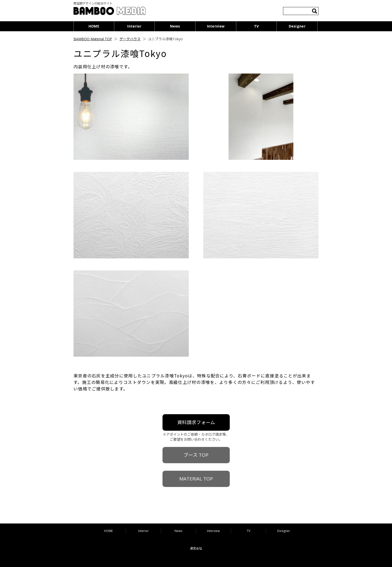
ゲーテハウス (130, 39)
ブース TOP (196, 455)
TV (256, 26)
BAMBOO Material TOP (93, 39)
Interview (216, 26)
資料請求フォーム (196, 422)
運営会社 (196, 548)
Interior (134, 26)
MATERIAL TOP (196, 479)
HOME (94, 26)
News (175, 26)
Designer (297, 26)
